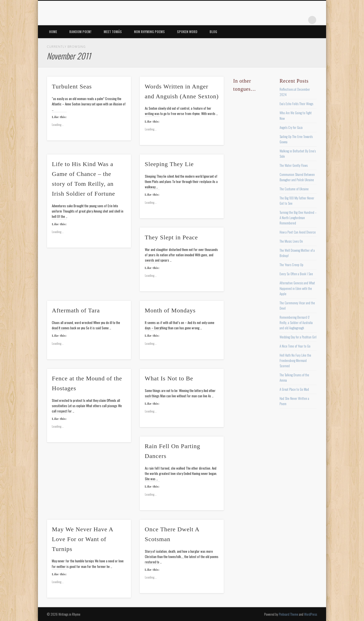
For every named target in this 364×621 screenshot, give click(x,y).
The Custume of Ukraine (294, 189)
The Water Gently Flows (294, 165)
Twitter (271, 20)
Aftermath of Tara (76, 310)
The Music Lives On (291, 241)
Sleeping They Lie (169, 164)
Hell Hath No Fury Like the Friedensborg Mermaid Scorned (295, 360)
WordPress (311, 614)
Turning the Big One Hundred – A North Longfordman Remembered (298, 218)
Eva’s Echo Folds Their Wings (296, 104)
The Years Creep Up (291, 265)
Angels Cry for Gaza (291, 127)
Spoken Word (187, 32)
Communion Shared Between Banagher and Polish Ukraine (297, 177)
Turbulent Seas (72, 86)
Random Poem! (80, 32)
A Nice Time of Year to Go (295, 346)
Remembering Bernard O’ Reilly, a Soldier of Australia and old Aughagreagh (296, 323)
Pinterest (281, 20)
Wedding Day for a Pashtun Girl (298, 337)
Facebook (260, 20)
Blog (213, 32)
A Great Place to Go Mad (294, 389)
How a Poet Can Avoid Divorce (298, 232)
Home (53, 32)
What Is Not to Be (169, 378)
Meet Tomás (113, 32)
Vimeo (291, 20)
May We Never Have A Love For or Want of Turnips (82, 539)
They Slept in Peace (171, 237)
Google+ (302, 20)
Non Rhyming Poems (149, 32)
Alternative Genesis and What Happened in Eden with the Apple (297, 288)
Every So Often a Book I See (296, 274)
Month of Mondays (170, 310)
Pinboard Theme (289, 614)
